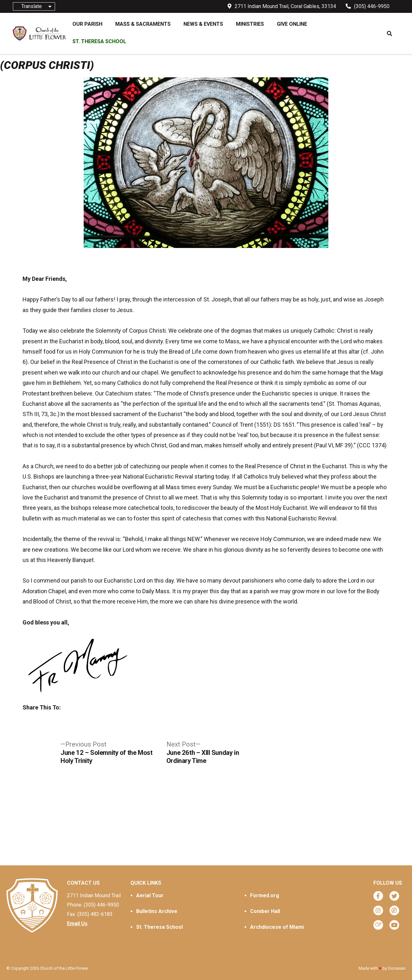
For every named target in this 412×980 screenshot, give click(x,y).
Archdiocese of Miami (277, 927)
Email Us (77, 923)
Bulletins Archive (157, 911)
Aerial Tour (150, 895)
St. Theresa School (159, 927)
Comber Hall (265, 911)
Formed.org (265, 895)
